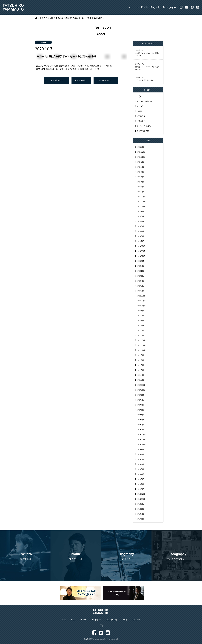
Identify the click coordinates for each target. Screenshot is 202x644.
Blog (125, 620)
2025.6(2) (141, 172)
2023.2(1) (141, 291)
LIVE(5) (140, 111)
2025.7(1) (141, 167)
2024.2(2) (141, 241)
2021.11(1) (141, 345)
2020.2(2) (141, 424)
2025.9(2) (141, 162)
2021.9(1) (141, 355)
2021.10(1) (141, 350)
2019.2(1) (141, 484)
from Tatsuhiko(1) (144, 101)
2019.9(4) (141, 449)
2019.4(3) (141, 474)
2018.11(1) (141, 499)
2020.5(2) (141, 410)
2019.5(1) (141, 469)
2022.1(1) (141, 335)
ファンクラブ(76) (144, 126)
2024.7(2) (141, 216)
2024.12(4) (141, 196)
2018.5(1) (141, 519)
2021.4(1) (141, 375)
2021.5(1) (141, 370)
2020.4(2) (141, 415)
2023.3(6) (141, 286)
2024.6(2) (141, 221)
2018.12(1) (141, 494)
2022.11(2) (141, 300)
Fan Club (136, 620)
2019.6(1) (141, 464)
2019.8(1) (141, 454)
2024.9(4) (141, 211)
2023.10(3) (141, 256)
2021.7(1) (141, 365)
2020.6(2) (141, 405)
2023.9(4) (141, 261)
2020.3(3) (141, 419)
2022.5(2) (141, 320)
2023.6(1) (141, 271)
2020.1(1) (141, 429)
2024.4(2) (141, 231)
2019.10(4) (141, 444)
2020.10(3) (141, 390)
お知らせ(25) (142, 121)
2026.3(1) (141, 147)
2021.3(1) (141, 380)
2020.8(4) (141, 395)
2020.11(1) (141, 385)
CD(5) (139, 96)
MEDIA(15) (141, 116)
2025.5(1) (141, 177)
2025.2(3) (141, 192)
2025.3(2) (141, 186)
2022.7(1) (141, 315)
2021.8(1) (141, 360)
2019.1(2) (141, 489)
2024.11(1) (141, 201)
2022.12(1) (141, 296)
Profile (145, 7)
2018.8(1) (141, 509)
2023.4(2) (141, 281)
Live (137, 7)
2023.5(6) (141, 276)
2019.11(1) (141, 439)
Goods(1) (140, 106)
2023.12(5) (141, 246)
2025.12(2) (141, 152)
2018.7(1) (141, 514)
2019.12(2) (141, 434)
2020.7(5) (141, 400)
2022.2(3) (141, 330)
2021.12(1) (141, 340)
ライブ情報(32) (143, 131)
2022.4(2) (141, 325)
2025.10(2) (141, 157)
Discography (170, 7)
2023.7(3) (141, 266)
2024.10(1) (141, 206)
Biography (156, 7)
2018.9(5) (141, 504)
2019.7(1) (141, 459)
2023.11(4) (141, 251)
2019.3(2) (141, 479)
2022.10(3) (141, 306)
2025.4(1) (141, 182)
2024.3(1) (141, 236)
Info (130, 7)
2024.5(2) (141, 226)
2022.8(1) (141, 310)
